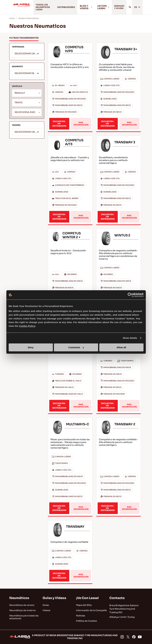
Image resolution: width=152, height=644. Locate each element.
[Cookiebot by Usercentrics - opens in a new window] (130, 295)
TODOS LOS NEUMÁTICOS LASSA (41, 8)
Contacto (117, 598)
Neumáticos (19, 598)
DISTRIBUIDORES (64, 8)
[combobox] (27, 55)
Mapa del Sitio (84, 605)
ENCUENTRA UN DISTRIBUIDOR (59, 125)
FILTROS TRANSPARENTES (24, 39)
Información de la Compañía (91, 610)
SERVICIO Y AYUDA (118, 8)
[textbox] (27, 55)
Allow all (121, 347)
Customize (76, 347)
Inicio (12, 19)
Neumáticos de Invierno (22, 610)
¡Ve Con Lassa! (87, 598)
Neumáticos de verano (22, 605)
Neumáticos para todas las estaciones (24, 617)
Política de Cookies (87, 621)
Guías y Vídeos (54, 598)
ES (137, 8)
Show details (130, 338)
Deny (31, 347)
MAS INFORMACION (81, 124)
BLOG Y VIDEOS (85, 8)
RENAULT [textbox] (20, 94)
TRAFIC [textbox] (19, 104)
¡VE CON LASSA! (102, 8)
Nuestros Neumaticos (29, 19)
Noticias (81, 616)
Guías (46, 605)
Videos (46, 610)
